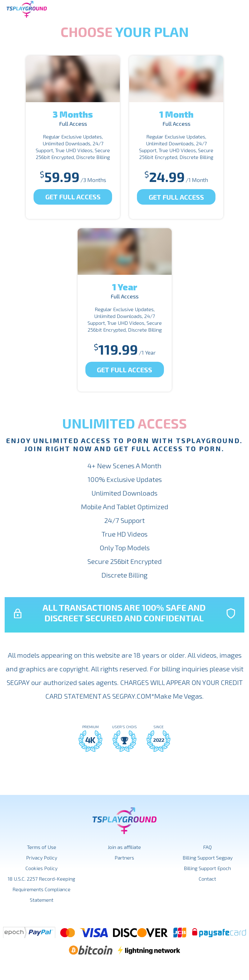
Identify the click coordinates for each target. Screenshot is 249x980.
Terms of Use (42, 847)
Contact (207, 879)
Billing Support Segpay (208, 857)
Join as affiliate (124, 847)
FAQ (207, 847)
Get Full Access (73, 197)
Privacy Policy (42, 857)
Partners (124, 857)
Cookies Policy (41, 868)
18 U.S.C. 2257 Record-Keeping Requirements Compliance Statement (41, 889)
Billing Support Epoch (207, 868)
